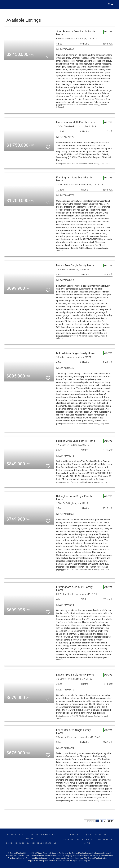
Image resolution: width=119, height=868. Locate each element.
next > (111, 821)
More (111, 4)
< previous (90, 821)
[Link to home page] (6, 4)
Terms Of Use (77, 835)
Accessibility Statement (78, 840)
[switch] (48, 55)
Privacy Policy (97, 835)
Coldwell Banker (17, 835)
